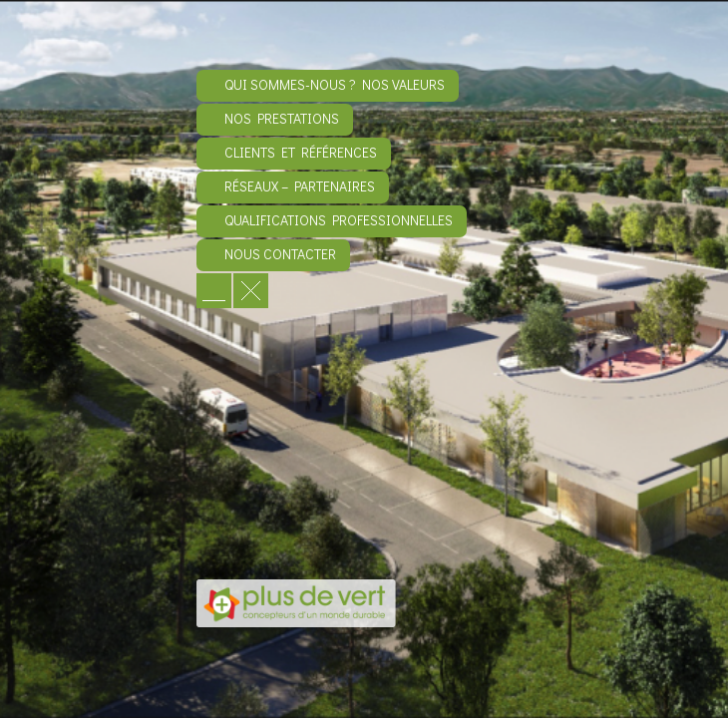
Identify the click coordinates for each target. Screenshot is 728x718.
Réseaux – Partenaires (300, 186)
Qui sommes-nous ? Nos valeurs (335, 84)
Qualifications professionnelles (339, 220)
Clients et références (301, 152)
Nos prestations (282, 118)
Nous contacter (280, 254)
